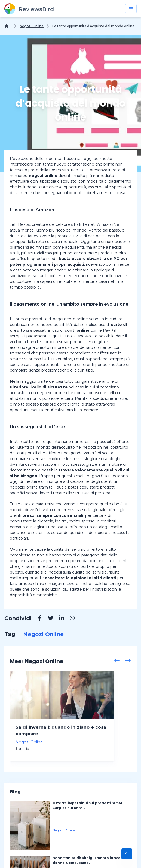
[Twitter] (48, 619)
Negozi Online (32, 26)
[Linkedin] (59, 619)
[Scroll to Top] (127, 854)
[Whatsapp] (70, 619)
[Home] (8, 26)
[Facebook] (37, 619)
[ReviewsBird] (29, 9)
